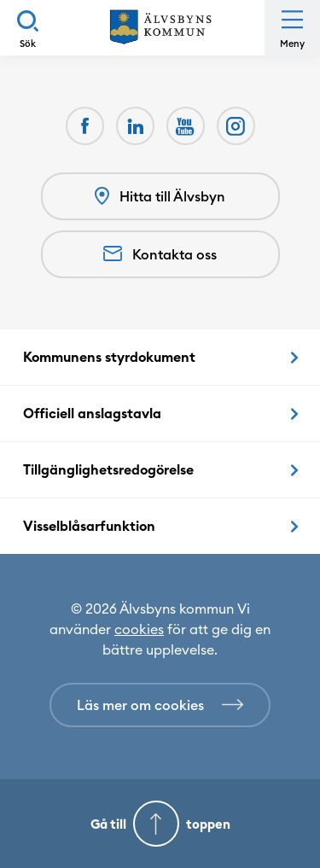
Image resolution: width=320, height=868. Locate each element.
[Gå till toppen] (160, 824)
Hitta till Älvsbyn (160, 197)
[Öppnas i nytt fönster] (236, 126)
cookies (139, 629)
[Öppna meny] (292, 28)
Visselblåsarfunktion (89, 526)
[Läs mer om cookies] (160, 705)
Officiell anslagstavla (92, 413)
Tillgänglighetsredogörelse (108, 469)
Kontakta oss (160, 254)
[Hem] (160, 28)
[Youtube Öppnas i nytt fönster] (186, 126)
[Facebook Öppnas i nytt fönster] (85, 126)
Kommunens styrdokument (109, 357)
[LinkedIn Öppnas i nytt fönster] (135, 126)
